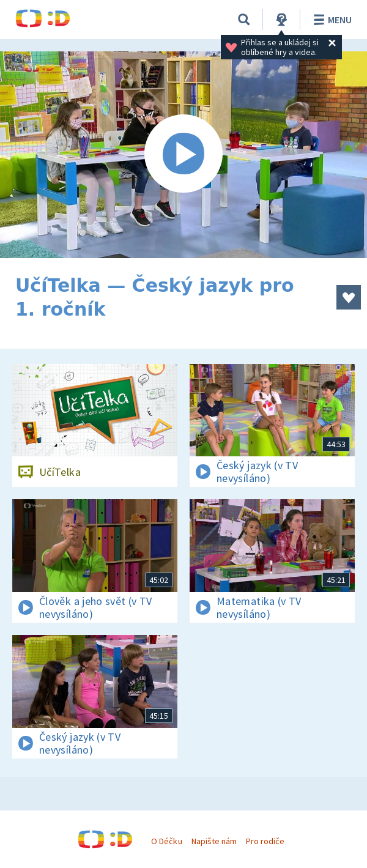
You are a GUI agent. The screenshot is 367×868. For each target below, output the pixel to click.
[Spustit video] (183, 155)
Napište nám (214, 841)
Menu (331, 20)
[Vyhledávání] (244, 20)
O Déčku (166, 841)
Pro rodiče (265, 841)
